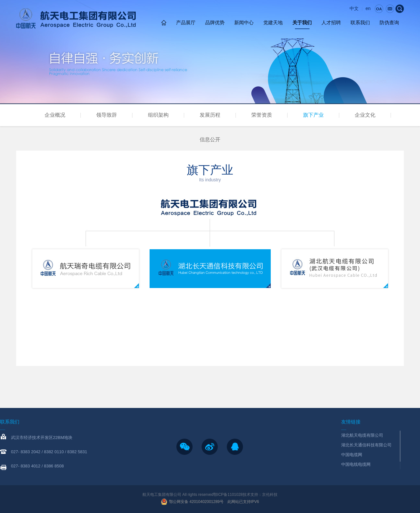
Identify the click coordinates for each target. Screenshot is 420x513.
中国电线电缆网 (356, 464)
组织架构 (158, 115)
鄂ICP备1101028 (228, 495)
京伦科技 (270, 495)
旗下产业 (313, 115)
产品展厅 (186, 22)
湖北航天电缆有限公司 (362, 435)
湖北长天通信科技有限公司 (366, 445)
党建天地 (273, 22)
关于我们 (302, 22)
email (390, 9)
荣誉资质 (262, 115)
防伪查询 (389, 22)
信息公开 (210, 139)
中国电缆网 (352, 455)
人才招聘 (331, 22)
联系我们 (360, 22)
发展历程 (210, 115)
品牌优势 (215, 22)
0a (379, 9)
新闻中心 (244, 22)
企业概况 (55, 115)
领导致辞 (107, 115)
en (368, 8)
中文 (354, 8)
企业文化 (365, 115)
